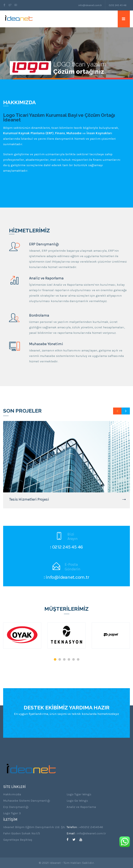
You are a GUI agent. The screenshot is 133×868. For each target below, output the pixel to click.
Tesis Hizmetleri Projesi (29, 499)
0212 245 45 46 (118, 5)
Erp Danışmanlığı (16, 807)
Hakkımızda (12, 794)
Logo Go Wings (77, 801)
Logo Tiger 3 (12, 813)
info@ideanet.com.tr (90, 5)
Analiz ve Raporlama (81, 807)
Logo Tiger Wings (79, 794)
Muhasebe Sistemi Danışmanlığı (27, 801)
